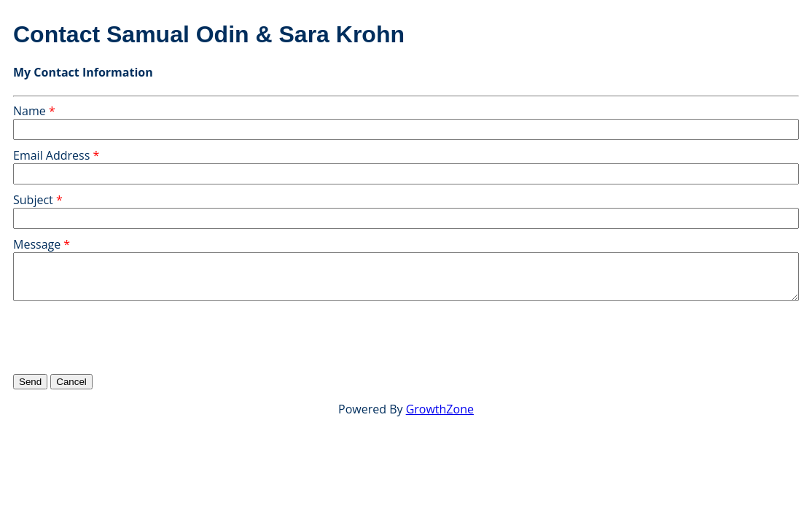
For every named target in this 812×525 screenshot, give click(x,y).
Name (30, 111)
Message (37, 244)
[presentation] (124, 337)
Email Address (51, 155)
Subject (33, 200)
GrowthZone (440, 409)
